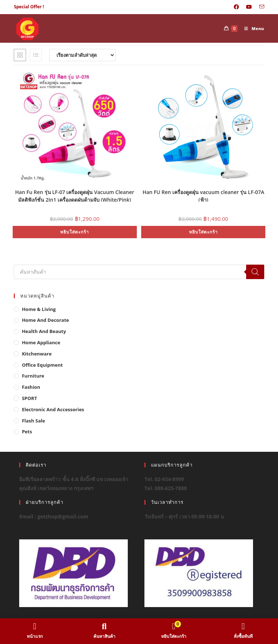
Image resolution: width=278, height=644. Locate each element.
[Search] (255, 272)
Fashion (31, 387)
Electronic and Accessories (53, 409)
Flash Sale (33, 421)
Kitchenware (37, 354)
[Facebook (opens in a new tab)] (236, 7)
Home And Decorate (45, 320)
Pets (27, 432)
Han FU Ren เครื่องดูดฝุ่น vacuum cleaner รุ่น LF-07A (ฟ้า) (203, 195)
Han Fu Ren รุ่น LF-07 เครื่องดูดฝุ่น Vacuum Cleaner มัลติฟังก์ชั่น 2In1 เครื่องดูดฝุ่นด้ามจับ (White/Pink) (75, 195)
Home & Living (39, 309)
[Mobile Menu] (252, 28)
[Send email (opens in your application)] (260, 7)
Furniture (33, 376)
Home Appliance (41, 342)
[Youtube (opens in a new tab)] (249, 7)
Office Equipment (42, 365)
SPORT (29, 398)
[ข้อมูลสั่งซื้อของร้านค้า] (82, 55)
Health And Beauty (44, 331)
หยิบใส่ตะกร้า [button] (75, 232)
